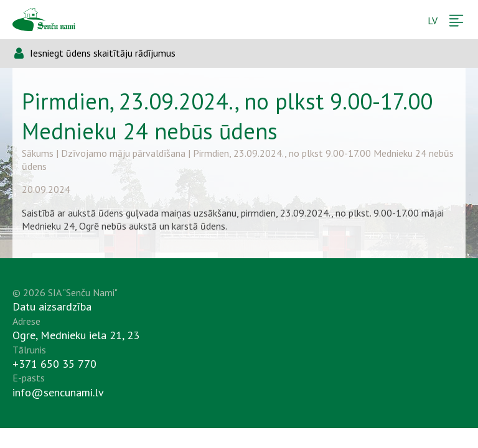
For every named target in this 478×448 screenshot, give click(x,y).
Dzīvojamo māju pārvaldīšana (123, 153)
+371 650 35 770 (54, 364)
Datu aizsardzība (52, 306)
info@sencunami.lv (58, 392)
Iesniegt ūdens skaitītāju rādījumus (103, 53)
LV (433, 21)
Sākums (38, 153)
